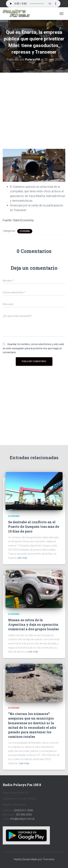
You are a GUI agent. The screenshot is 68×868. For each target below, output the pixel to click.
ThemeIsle (49, 859)
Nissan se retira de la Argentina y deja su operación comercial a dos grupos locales (33, 624)
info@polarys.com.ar (22, 819)
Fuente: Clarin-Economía (18, 220)
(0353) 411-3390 (23, 810)
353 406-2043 (24, 815)
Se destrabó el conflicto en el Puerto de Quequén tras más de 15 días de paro (34, 527)
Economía (25, 231)
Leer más (22, 558)
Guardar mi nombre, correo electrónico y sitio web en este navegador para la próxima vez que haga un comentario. (33, 348)
